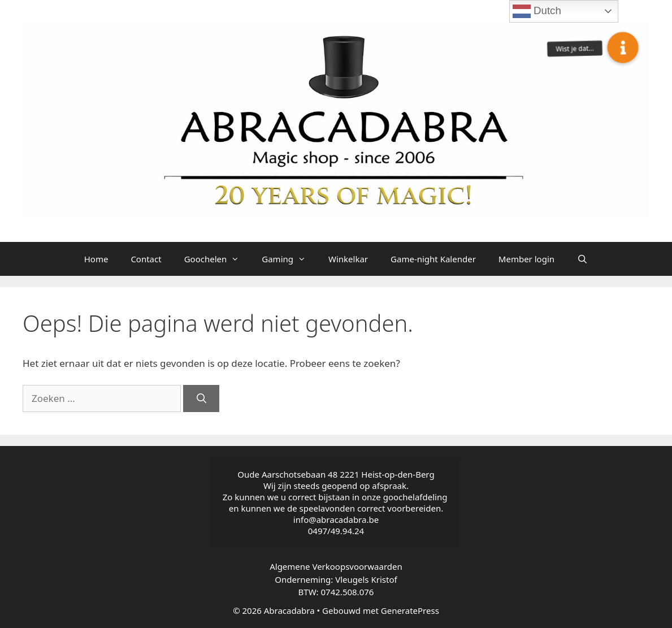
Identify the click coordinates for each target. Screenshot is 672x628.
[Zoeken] (201, 399)
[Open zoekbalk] (582, 259)
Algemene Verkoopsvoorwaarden (336, 566)
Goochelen (218, 259)
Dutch (537, 11)
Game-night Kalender (433, 259)
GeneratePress (410, 610)
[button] (623, 47)
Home (96, 259)
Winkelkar (348, 259)
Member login (526, 259)
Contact (146, 259)
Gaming (289, 259)
